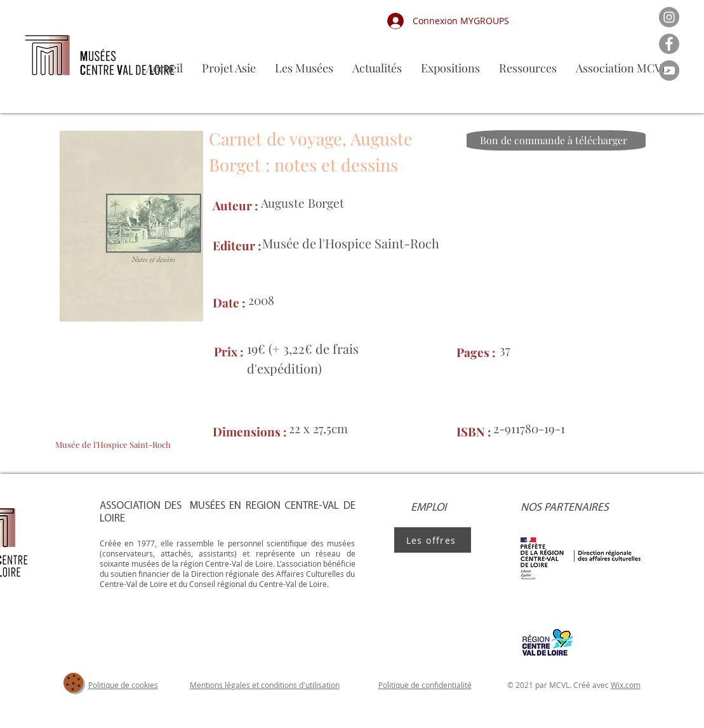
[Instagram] (669, 17)
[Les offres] (433, 540)
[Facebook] (669, 44)
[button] (304, 68)
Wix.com (626, 685)
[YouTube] (669, 71)
